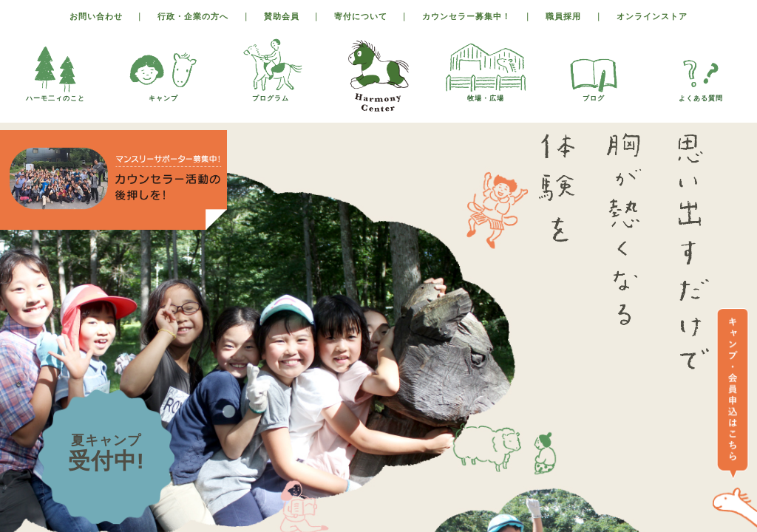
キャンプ (163, 94)
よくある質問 (701, 94)
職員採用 (563, 16)
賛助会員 (282, 16)
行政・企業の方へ (193, 16)
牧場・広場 (486, 94)
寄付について (361, 16)
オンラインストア (652, 16)
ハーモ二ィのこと (55, 94)
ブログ (594, 94)
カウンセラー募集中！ (466, 16)
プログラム (271, 94)
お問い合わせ (96, 16)
